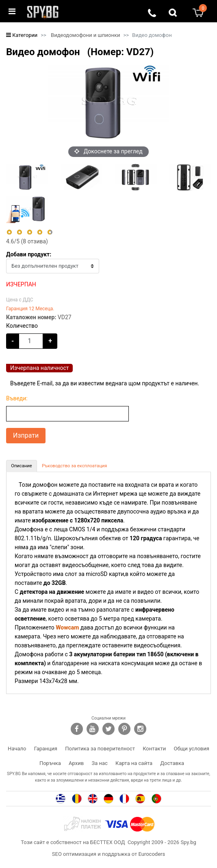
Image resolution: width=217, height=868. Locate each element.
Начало (17, 749)
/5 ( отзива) (27, 241)
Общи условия (192, 749)
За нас (99, 763)
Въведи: (17, 398)
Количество (22, 326)
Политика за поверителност (100, 749)
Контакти (154, 749)
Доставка (172, 763)
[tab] (22, 466)
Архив (76, 763)
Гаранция (46, 749)
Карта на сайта (134, 763)
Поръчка (50, 763)
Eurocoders (152, 854)
